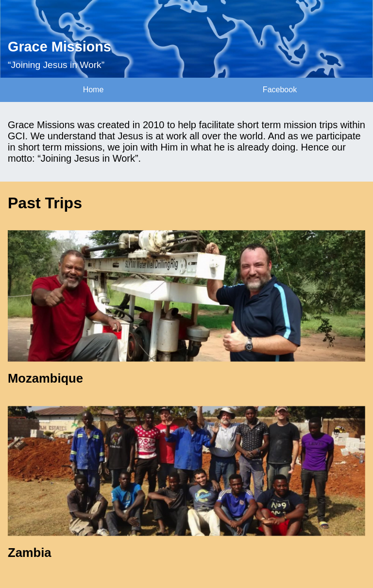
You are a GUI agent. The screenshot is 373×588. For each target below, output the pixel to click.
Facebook (280, 90)
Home (93, 90)
